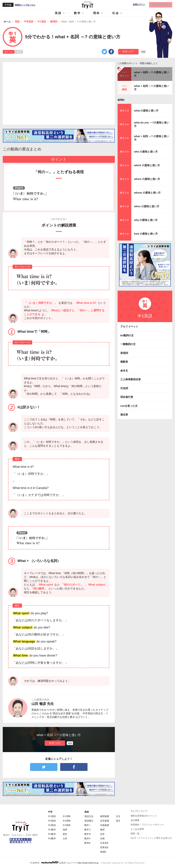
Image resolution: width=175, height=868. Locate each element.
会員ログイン (139, 5)
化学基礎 (105, 821)
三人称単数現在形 (131, 379)
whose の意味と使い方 (147, 193)
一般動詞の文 (128, 344)
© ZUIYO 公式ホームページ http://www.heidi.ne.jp (64, 863)
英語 (58, 13)
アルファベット (129, 326)
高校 (87, 812)
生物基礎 (105, 825)
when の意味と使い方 (147, 206)
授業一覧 (135, 834)
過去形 (124, 415)
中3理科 (67, 825)
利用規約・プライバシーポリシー (147, 825)
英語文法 (89, 816)
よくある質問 (137, 829)
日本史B (104, 843)
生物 (102, 839)
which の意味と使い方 (147, 165)
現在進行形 (127, 397)
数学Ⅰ (88, 825)
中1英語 (52, 816)
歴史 (65, 834)
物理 (102, 830)
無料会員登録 (161, 5)
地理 (65, 830)
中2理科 (67, 821)
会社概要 (135, 820)
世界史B (104, 847)
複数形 (124, 362)
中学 (50, 812)
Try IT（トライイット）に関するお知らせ (151, 838)
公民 (65, 839)
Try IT (87, 5)
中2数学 (52, 834)
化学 (102, 834)
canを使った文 (129, 406)
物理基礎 (105, 816)
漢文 (118, 821)
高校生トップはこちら (25, 5)
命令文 (124, 371)
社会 (116, 13)
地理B (103, 852)
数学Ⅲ (88, 834)
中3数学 (52, 839)
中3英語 (52, 825)
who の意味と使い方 (146, 152)
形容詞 (124, 353)
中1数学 (52, 830)
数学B (87, 843)
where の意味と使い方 (147, 179)
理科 (97, 13)
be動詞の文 (127, 335)
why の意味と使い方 (146, 220)
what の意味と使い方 (146, 111)
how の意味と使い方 (146, 234)
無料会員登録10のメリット (144, 816)
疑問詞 (121, 100)
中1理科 (67, 816)
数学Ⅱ (88, 830)
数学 (77, 13)
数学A (87, 839)
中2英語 (52, 821)
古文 (118, 816)
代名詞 (124, 388)
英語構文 (89, 821)
